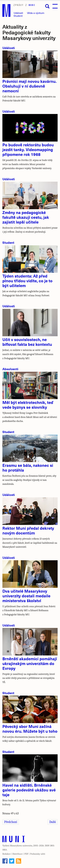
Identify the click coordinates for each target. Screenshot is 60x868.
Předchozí (11, 822)
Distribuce (17, 854)
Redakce (6, 854)
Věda (36, 13)
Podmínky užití (38, 854)
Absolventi (10, 369)
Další (53, 822)
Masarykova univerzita (21, 846)
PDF (26, 854)
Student (18, 16)
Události (18, 13)
